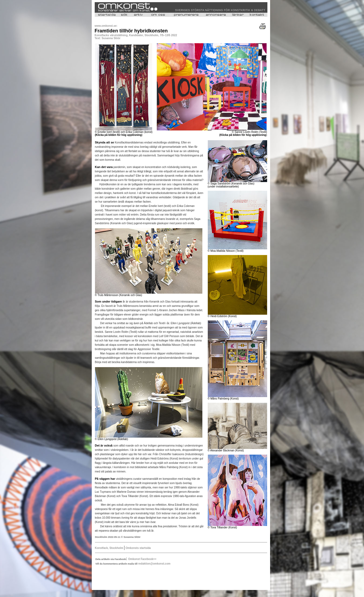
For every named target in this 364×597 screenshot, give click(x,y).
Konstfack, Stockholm (110, 548)
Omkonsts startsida (138, 548)
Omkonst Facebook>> (142, 559)
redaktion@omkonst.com (154, 564)
